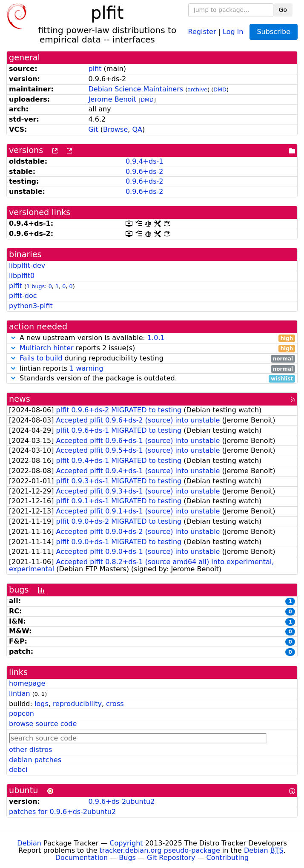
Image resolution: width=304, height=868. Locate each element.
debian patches (35, 760)
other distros (30, 750)
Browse (115, 129)
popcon (22, 713)
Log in (233, 31)
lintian (20, 694)
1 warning (86, 368)
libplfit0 (22, 276)
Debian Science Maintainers (136, 89)
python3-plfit (31, 306)
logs (42, 704)
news (20, 399)
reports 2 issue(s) (152, 348)
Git (93, 129)
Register (202, 31)
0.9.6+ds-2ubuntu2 (122, 801)
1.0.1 (156, 338)
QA (137, 129)
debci (18, 770)
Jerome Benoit (113, 99)
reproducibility (77, 704)
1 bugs (36, 286)
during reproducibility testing (152, 359)
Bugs (127, 858)
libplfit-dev (27, 265)
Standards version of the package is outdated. (152, 379)
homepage (27, 683)
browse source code (43, 724)
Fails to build (41, 358)
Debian (29, 843)
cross (115, 704)
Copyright (126, 843)
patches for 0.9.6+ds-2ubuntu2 (62, 812)
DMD (220, 89)
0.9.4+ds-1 (145, 161)
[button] (13, 338)
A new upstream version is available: (152, 338)
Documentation (82, 858)
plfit (95, 69)
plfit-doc (23, 296)
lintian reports (152, 369)
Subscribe (274, 32)
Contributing (228, 858)
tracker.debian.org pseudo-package (160, 850)
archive (197, 89)
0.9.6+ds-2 (145, 172)
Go (283, 10)
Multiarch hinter (47, 348)
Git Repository (171, 858)
